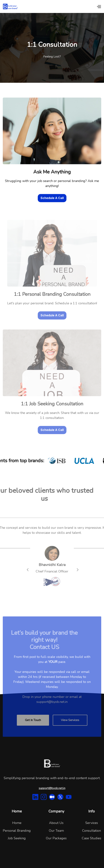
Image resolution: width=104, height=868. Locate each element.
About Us (56, 823)
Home (17, 823)
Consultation (92, 831)
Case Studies (92, 838)
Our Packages (56, 838)
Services (92, 823)
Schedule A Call (52, 198)
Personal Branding (17, 831)
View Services (70, 727)
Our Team (56, 831)
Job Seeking (17, 838)
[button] (99, 6)
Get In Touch (33, 727)
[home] (10, 6)
